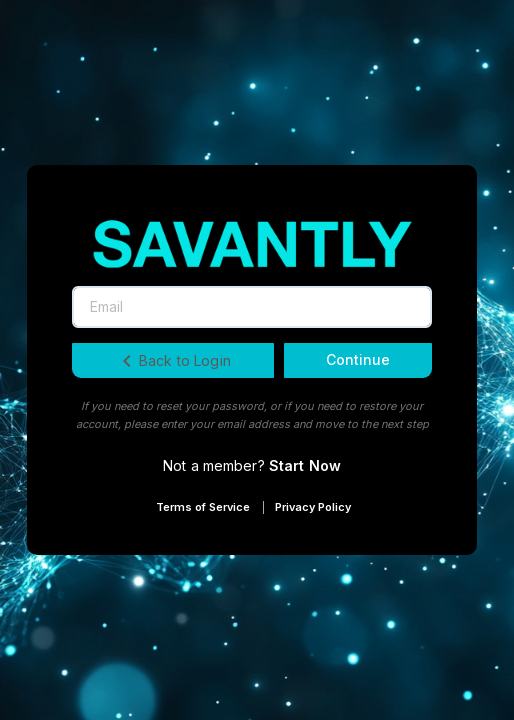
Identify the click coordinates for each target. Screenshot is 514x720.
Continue (358, 359)
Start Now (305, 465)
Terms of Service (203, 507)
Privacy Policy (313, 507)
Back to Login (173, 361)
